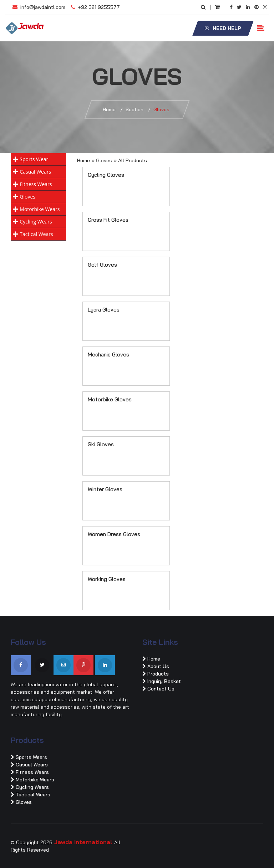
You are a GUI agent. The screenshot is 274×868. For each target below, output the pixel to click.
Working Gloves (107, 579)
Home (109, 109)
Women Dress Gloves (114, 534)
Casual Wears (35, 172)
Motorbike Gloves (110, 399)
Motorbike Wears (40, 209)
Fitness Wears (36, 184)
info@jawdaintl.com (39, 7)
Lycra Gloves (104, 310)
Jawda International (84, 842)
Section (135, 109)
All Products (133, 160)
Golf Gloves (102, 265)
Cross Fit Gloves (108, 220)
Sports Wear (34, 159)
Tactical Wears (36, 234)
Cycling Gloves (106, 175)
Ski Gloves (101, 444)
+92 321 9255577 (95, 7)
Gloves (27, 197)
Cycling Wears (36, 222)
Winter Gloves (105, 489)
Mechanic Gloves (108, 355)
